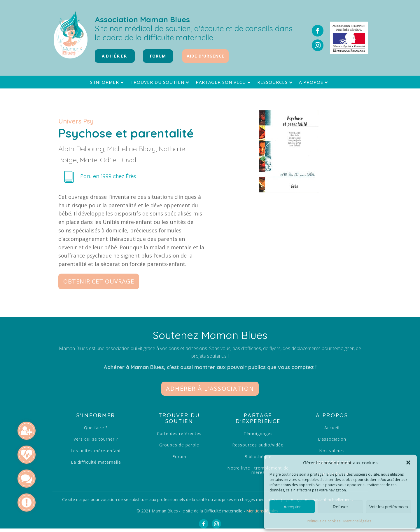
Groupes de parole (179, 445)
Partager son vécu (224, 82)
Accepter (292, 507)
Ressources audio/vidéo (258, 445)
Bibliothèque (258, 457)
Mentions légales (357, 521)
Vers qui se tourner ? (96, 439)
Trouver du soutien (160, 82)
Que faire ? (96, 428)
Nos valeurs (332, 451)
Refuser (341, 507)
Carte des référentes (179, 433)
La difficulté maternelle (96, 462)
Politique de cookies (324, 521)
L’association (332, 439)
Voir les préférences (389, 507)
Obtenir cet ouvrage (99, 281)
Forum (179, 457)
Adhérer (115, 56)
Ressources (275, 82)
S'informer (108, 82)
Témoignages (258, 433)
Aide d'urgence (205, 56)
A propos (314, 82)
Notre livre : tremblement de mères (258, 470)
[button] (408, 463)
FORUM (158, 56)
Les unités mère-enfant (96, 451)
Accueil (332, 428)
